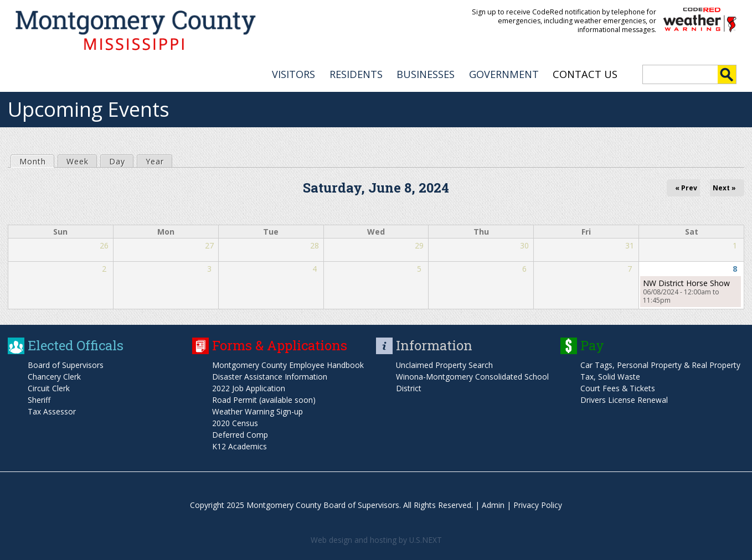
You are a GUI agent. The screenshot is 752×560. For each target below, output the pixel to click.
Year (155, 160)
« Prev (686, 186)
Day (117, 160)
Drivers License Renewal (624, 399)
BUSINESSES (426, 72)
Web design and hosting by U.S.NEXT (376, 539)
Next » (724, 186)
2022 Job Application (249, 387)
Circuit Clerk (49, 387)
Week (78, 160)
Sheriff (39, 399)
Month (37, 159)
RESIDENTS (356, 72)
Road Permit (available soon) (264, 399)
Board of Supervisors (66, 364)
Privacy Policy (538, 504)
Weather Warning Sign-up (257, 410)
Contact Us (585, 72)
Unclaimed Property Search (445, 364)
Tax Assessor (52, 410)
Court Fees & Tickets (618, 387)
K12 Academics (239, 445)
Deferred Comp (240, 434)
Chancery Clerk (54, 375)
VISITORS (293, 72)
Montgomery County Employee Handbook (288, 364)
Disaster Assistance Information (270, 375)
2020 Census (235, 422)
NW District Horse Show (686, 282)
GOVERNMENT (504, 72)
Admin (493, 504)
